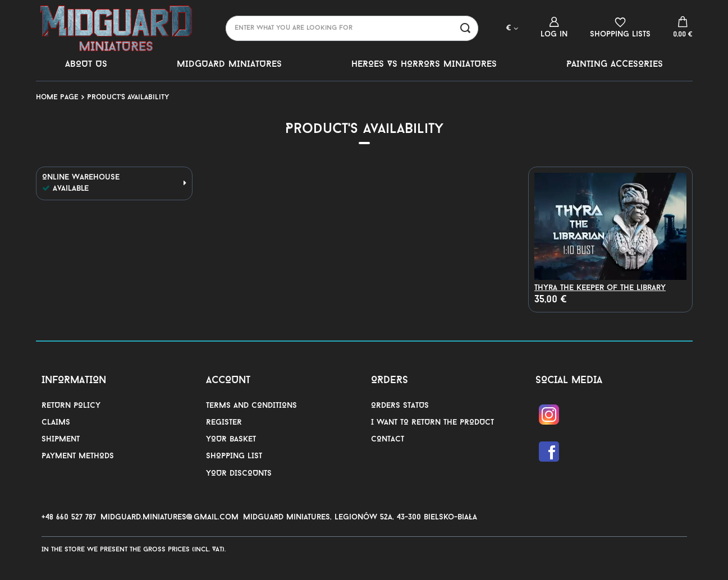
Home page (57, 97)
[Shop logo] (117, 28)
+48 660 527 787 (69, 517)
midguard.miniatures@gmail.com (170, 517)
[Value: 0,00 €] (683, 28)
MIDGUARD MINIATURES (229, 65)
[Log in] (554, 28)
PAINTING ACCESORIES (615, 65)
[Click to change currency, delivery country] (512, 28)
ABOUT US (86, 65)
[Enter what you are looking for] (352, 28)
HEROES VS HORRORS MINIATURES (424, 65)
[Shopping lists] (620, 28)
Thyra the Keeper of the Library (600, 288)
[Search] (466, 28)
